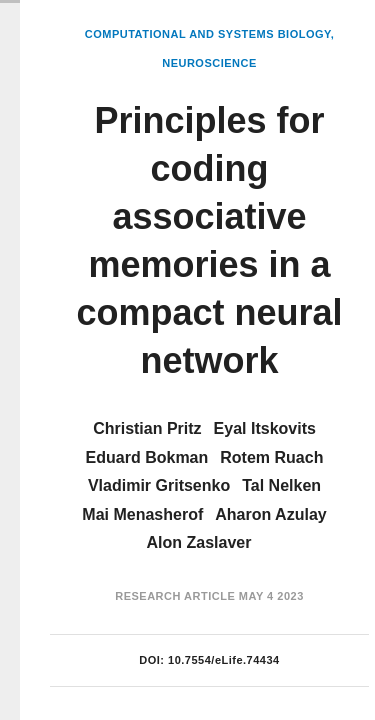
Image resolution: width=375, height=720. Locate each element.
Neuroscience (209, 63)
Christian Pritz (147, 428)
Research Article (175, 596)
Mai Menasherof (142, 514)
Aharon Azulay (270, 514)
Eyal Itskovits (265, 428)
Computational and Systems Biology (208, 34)
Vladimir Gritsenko (159, 485)
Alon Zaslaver (199, 542)
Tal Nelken (281, 485)
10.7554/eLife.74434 (224, 660)
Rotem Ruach (271, 457)
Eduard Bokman (147, 457)
